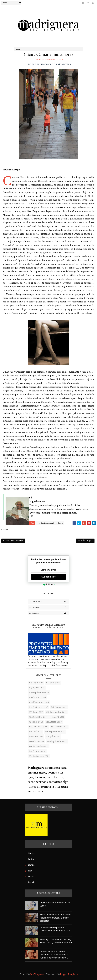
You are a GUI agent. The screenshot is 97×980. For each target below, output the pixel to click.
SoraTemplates (37, 974)
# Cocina (60, 523)
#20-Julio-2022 (53, 737)
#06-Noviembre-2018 (39, 702)
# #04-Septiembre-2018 (45, 523)
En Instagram (49, 601)
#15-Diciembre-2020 (38, 727)
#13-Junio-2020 (36, 722)
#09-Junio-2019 (36, 712)
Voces (31, 876)
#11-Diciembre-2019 (38, 717)
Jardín (31, 859)
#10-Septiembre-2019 (56, 712)
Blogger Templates (69, 974)
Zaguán (32, 882)
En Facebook (49, 607)
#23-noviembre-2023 (39, 746)
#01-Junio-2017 (36, 683)
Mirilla (31, 865)
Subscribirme (48, 577)
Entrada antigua (85, 541)
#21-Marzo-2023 (36, 741)
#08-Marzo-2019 (59, 707)
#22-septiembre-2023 (57, 741)
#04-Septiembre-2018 (46, 59)
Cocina (60, 59)
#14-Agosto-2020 (54, 722)
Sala (30, 871)
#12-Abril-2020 (57, 717)
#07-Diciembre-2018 (38, 707)
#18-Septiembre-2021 (55, 732)
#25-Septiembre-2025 (39, 756)
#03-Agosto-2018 (37, 688)
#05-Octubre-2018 (37, 697)
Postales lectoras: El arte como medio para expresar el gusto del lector (55, 918)
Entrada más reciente (13, 541)
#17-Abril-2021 (35, 732)
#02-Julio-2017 (53, 683)
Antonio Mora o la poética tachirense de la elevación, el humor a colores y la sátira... (54, 955)
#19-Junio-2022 (36, 737)
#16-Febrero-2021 (59, 727)
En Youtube (49, 613)
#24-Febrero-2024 (37, 751)
